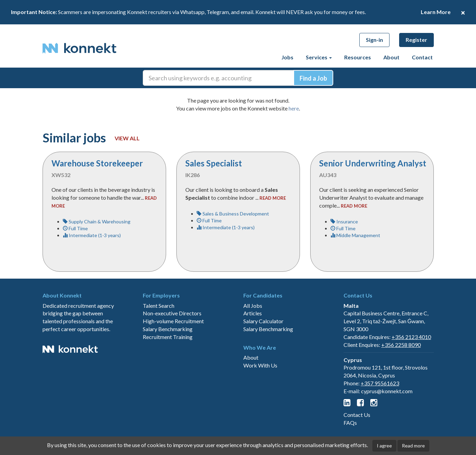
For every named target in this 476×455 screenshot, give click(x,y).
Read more (413, 446)
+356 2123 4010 (411, 337)
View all (127, 138)
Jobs (287, 57)
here (294, 108)
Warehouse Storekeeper (97, 163)
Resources (358, 57)
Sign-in (374, 40)
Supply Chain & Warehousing (97, 221)
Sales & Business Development (233, 214)
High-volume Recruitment (173, 321)
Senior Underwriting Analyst (373, 163)
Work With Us (260, 365)
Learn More (436, 12)
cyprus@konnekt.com (387, 391)
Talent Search (159, 306)
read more (273, 198)
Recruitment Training (168, 337)
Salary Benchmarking (168, 329)
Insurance (344, 221)
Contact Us (357, 415)
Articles (253, 313)
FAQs (350, 423)
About (391, 57)
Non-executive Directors (172, 313)
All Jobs (253, 306)
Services (319, 57)
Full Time (75, 228)
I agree (384, 446)
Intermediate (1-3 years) (92, 235)
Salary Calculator (263, 321)
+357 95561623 (380, 383)
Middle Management (355, 235)
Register (416, 40)
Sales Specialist (214, 163)
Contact (422, 57)
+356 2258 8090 (401, 345)
